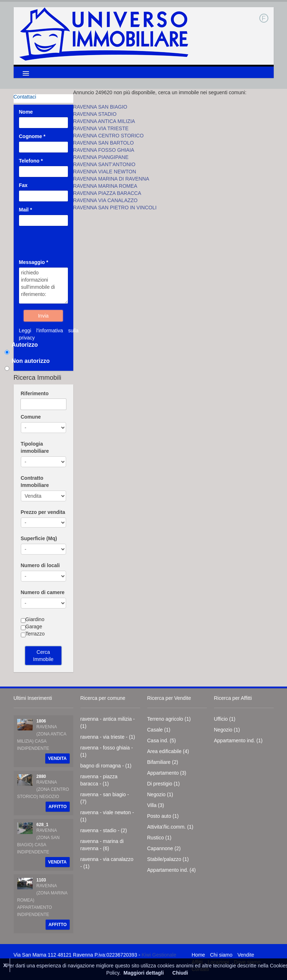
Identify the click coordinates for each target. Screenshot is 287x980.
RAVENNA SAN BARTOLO (104, 143)
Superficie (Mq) (39, 538)
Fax (23, 185)
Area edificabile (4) (168, 751)
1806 (41, 721)
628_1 (42, 825)
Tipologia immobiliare (35, 447)
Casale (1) (159, 730)
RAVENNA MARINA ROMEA (105, 186)
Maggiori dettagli (144, 973)
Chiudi (180, 973)
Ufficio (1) (225, 719)
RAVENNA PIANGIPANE (101, 157)
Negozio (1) (160, 794)
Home (198, 955)
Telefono (31, 161)
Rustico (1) (159, 838)
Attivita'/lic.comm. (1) (170, 827)
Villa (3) (156, 805)
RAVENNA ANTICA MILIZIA (104, 121)
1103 (41, 880)
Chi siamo (221, 955)
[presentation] (62, 238)
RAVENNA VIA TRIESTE (101, 128)
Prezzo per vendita (43, 512)
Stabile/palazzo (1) (168, 859)
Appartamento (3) (167, 773)
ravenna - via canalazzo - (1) (107, 863)
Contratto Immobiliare (35, 482)
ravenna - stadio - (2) (104, 830)
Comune (31, 417)
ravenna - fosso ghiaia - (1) (107, 751)
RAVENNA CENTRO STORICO (108, 136)
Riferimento (35, 393)
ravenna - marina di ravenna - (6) (102, 845)
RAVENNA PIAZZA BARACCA (107, 193)
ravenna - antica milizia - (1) (108, 723)
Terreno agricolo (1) (169, 719)
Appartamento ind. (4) (172, 870)
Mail (26, 210)
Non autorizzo (31, 361)
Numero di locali (40, 565)
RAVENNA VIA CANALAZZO (105, 200)
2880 (41, 776)
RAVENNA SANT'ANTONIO (104, 164)
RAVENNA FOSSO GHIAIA (104, 150)
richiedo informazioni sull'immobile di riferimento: (43, 286)
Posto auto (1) (163, 816)
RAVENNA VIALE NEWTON (105, 172)
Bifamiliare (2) (163, 762)
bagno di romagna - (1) (106, 766)
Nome (26, 112)
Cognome (32, 136)
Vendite (246, 955)
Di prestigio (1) (164, 784)
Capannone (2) (164, 848)
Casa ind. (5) (162, 740)
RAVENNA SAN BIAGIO (100, 107)
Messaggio (34, 262)
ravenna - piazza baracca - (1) (99, 780)
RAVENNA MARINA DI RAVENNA (111, 179)
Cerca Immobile (43, 656)
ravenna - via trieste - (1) (108, 737)
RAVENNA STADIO (95, 114)
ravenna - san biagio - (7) (105, 798)
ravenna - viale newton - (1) (107, 816)
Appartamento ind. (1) (238, 740)
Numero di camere (43, 592)
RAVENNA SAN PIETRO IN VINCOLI (115, 208)
